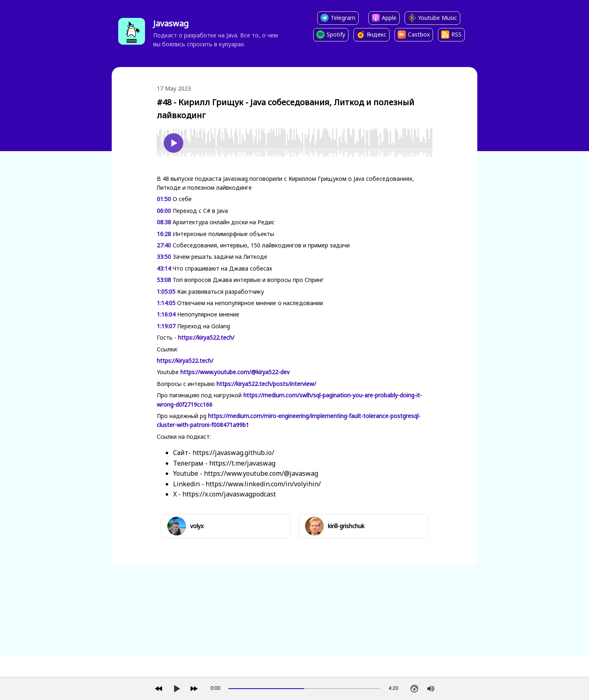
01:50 (164, 199)
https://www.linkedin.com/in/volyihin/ (263, 484)
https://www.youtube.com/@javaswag (261, 473)
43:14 (164, 268)
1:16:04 (166, 314)
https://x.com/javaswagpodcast (229, 494)
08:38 (164, 222)
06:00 (164, 211)
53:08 (164, 280)
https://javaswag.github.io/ (233, 453)
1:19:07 (166, 326)
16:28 (164, 234)
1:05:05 (166, 291)
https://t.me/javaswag (242, 463)
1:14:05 (166, 303)
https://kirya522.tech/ (206, 337)
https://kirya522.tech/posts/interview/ (266, 384)
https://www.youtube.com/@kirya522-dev (235, 372)
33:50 (164, 257)
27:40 (164, 245)
